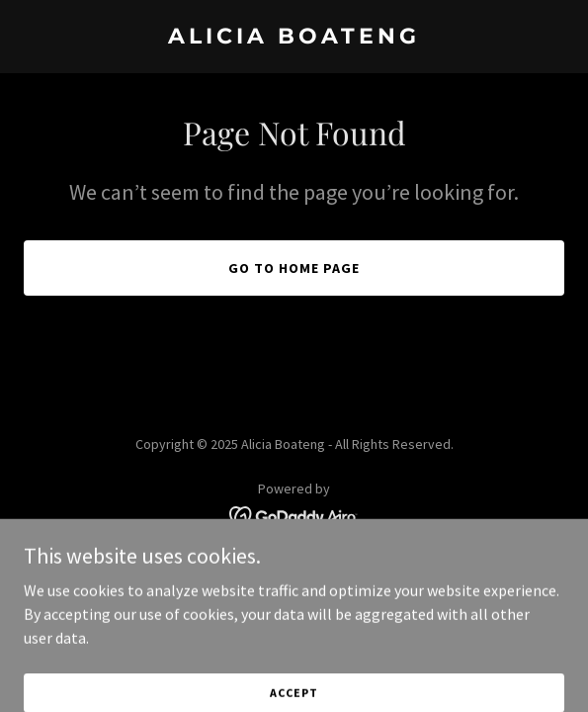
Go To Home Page (294, 268)
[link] (294, 38)
